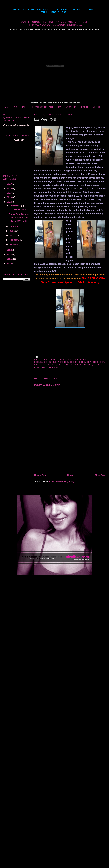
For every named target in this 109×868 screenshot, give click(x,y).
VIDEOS (97, 107)
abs (62, 359)
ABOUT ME (20, 107)
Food (37, 367)
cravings (92, 362)
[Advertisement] (49, 456)
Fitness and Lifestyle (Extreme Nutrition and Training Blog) (54, 11)
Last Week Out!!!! (46, 119)
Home (6, 107)
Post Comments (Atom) (62, 481)
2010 (10, 263)
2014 (10, 202)
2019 (10, 184)
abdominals (51, 359)
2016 (10, 197)
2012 (10, 255)
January (14, 244)
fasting (52, 365)
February (15, 240)
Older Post (100, 475)
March (13, 235)
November (15, 206)
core (82, 362)
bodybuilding (43, 362)
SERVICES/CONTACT (42, 107)
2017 (10, 193)
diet (102, 362)
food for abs (50, 367)
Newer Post (40, 475)
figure (98, 365)
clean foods (60, 362)
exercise (40, 365)
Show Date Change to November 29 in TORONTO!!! (19, 217)
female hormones (81, 365)
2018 (10, 188)
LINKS (84, 107)
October (14, 226)
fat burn (63, 365)
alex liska (72, 359)
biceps (84, 359)
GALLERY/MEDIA (67, 107)
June (12, 231)
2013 (10, 250)
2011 (10, 259)
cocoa (74, 362)
